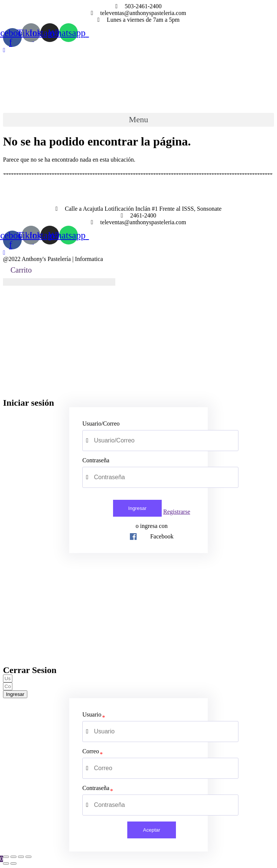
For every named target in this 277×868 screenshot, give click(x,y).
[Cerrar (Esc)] (6, 857)
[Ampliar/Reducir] (28, 857)
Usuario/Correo (101, 424)
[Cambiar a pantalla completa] (21, 857)
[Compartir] (13, 857)
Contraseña (96, 460)
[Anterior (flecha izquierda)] (6, 864)
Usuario (92, 714)
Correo (91, 751)
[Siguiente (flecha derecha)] (13, 864)
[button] (4, 50)
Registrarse (177, 512)
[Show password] (219, 477)
